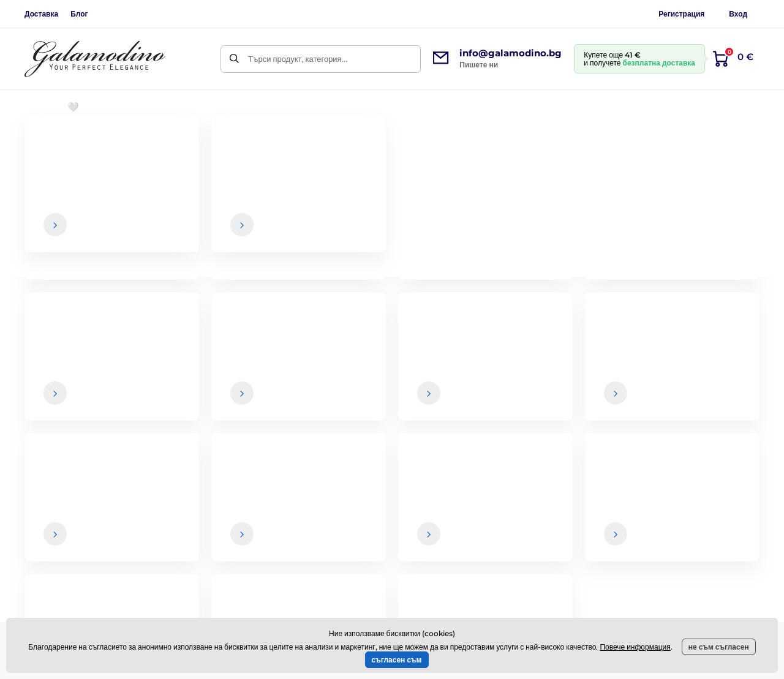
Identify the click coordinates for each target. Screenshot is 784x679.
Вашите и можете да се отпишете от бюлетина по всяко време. (545, 406)
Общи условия (447, 490)
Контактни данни (725, 515)
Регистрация (681, 14)
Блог (79, 14)
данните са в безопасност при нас (471, 406)
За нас (706, 490)
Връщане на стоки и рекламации (481, 539)
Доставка (41, 14)
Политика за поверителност (471, 563)
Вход (738, 14)
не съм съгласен (719, 647)
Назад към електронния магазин (392, 313)
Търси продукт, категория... (297, 59)
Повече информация (635, 647)
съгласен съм (397, 660)
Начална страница (56, 144)
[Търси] (234, 59)
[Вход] (740, 382)
